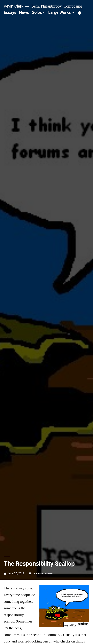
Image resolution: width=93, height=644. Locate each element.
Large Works (60, 12)
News (24, 12)
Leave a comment (43, 573)
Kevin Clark (14, 6)
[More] (80, 13)
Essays (10, 12)
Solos (37, 12)
